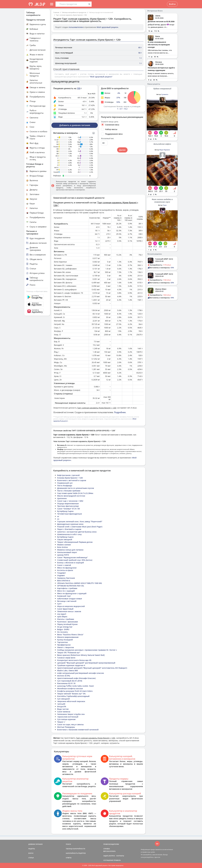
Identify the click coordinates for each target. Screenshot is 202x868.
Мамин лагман (64, 545)
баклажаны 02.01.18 (66, 683)
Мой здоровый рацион (107, 27)
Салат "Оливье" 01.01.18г (69, 509)
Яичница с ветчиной (67, 601)
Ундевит (61, 575)
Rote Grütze (62, 547)
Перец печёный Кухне (67, 624)
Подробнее (120, 412)
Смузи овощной (65, 539)
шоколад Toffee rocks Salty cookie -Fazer (76, 686)
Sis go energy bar (65, 627)
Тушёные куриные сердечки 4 (71, 665)
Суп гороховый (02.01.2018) (70, 681)
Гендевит (62, 573)
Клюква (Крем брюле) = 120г (70, 478)
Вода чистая (63, 709)
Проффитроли (64, 645)
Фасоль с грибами (66, 619)
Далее (122, 150)
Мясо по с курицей (66, 591)
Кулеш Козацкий (65, 640)
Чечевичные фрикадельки (70, 514)
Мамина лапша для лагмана (70, 550)
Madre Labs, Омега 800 (68, 670)
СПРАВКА (107, 849)
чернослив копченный (68, 717)
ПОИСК (68, 844)
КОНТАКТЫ (120, 856)
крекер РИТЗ (63, 555)
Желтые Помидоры (66, 727)
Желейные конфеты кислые (70, 688)
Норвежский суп (65, 483)
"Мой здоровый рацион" (101, 77)
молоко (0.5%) (64, 676)
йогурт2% (62, 706)
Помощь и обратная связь (37, 291)
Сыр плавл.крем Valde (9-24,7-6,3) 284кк (75, 493)
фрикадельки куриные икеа (70, 524)
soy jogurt (62, 614)
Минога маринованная (68, 637)
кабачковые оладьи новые (70, 599)
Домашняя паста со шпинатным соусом (76, 488)
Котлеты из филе (65, 570)
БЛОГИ (31, 853)
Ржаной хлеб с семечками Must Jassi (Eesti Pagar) (80, 527)
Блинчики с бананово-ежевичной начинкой (78, 730)
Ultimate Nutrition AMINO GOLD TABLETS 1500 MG (80, 583)
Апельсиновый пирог (67, 552)
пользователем (76, 27)
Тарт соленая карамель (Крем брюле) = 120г (71, 15)
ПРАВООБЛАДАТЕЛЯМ (111, 844)
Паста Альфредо (65, 486)
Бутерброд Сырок (65, 511)
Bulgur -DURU (63, 629)
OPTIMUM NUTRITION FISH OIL (71, 586)
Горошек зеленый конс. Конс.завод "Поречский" (80, 521)
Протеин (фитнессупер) (68, 506)
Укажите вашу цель (110, 122)
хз (58, 519)
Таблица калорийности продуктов (74, 12)
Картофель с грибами (67, 588)
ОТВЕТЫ (69, 858)
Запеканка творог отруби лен (71, 714)
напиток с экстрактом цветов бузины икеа (77, 532)
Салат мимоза (64, 712)
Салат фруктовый (65, 609)
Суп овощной (63, 699)
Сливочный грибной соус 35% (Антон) (75, 560)
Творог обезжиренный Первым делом (75, 542)
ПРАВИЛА (117, 860)
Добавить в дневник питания (75, 125)
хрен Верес (62, 617)
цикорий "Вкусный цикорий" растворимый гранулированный (86, 663)
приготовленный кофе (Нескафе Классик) (76, 678)
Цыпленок (62, 498)
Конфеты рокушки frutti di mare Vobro (75, 691)
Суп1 (59, 604)
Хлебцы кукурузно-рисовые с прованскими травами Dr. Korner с (87, 650)
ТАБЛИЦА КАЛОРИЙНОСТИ (75, 849)
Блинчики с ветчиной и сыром (72, 480)
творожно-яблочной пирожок (71, 701)
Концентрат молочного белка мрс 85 (74, 660)
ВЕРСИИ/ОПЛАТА (109, 851)
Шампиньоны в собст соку (69, 534)
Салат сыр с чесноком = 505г (70, 501)
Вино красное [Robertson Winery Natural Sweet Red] (81, 655)
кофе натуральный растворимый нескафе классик (81, 673)
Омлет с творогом (66, 647)
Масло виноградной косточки (71, 496)
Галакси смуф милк (66, 658)
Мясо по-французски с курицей (72, 593)
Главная (56, 12)
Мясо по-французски (67, 568)
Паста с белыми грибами (69, 491)
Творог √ (61, 722)
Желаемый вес (108, 138)
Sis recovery (62, 632)
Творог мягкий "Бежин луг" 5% (71, 694)
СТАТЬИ (31, 858)
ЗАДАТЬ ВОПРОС (109, 856)
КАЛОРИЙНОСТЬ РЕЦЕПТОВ (76, 853)
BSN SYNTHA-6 (64, 581)
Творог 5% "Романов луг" (69, 653)
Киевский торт (64, 596)
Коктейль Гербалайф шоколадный (73, 696)
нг (58, 516)
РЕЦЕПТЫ (32, 849)
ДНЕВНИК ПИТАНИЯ (35, 844)
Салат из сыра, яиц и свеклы (70, 724)
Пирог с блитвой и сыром (69, 529)
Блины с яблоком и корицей (71, 563)
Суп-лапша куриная (66, 719)
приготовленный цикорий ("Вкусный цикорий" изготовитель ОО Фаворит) (92, 668)
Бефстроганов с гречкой (68, 475)
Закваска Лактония (66, 578)
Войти (172, 4)
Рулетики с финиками (68, 622)
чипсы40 (61, 704)
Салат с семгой (64, 565)
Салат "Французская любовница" (72, 557)
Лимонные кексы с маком (69, 611)
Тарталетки (62, 642)
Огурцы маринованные (68, 503)
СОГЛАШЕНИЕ (108, 860)
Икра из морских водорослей (71, 606)
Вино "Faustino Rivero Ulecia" (70, 635)
